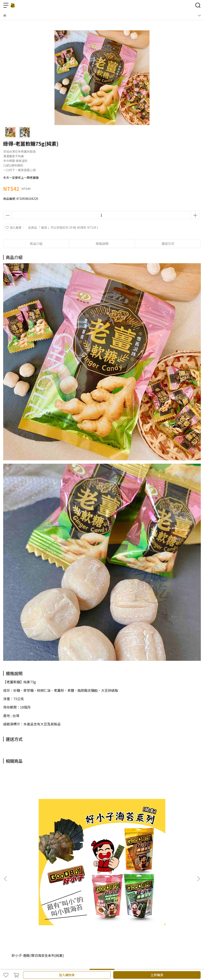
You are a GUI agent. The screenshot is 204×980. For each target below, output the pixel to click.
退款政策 (51, 878)
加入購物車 (67, 975)
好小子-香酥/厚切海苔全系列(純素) (38, 830)
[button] (198, 816)
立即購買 (157, 975)
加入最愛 (14, 227)
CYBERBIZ (100, 964)
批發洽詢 (65, 878)
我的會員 (23, 878)
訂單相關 (37, 878)
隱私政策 (79, 878)
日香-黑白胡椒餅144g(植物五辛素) (101, 830)
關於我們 (9, 878)
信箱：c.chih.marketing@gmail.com (29, 914)
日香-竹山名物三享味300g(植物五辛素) (165, 832)
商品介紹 (36, 244)
